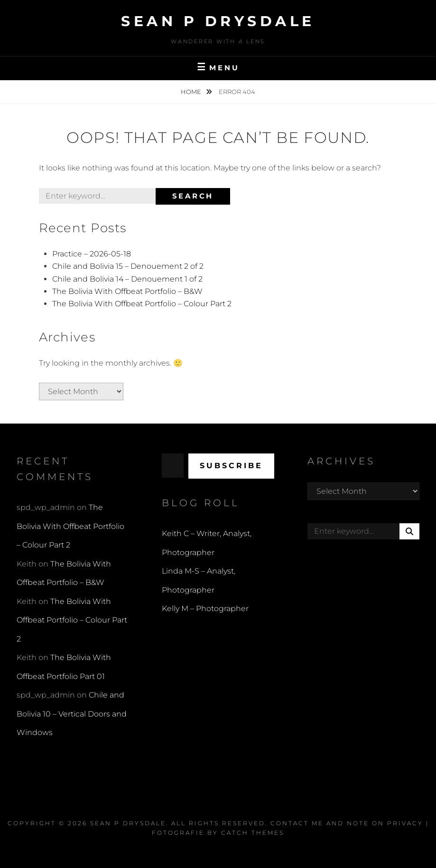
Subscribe (231, 466)
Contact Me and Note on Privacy (347, 823)
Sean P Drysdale (218, 21)
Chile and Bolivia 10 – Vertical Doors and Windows (72, 714)
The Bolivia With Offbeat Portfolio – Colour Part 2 (142, 304)
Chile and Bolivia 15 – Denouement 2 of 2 (128, 266)
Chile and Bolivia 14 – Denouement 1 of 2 (127, 279)
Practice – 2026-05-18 (92, 254)
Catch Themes (253, 833)
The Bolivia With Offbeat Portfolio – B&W (127, 291)
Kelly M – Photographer (205, 609)
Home (192, 92)
